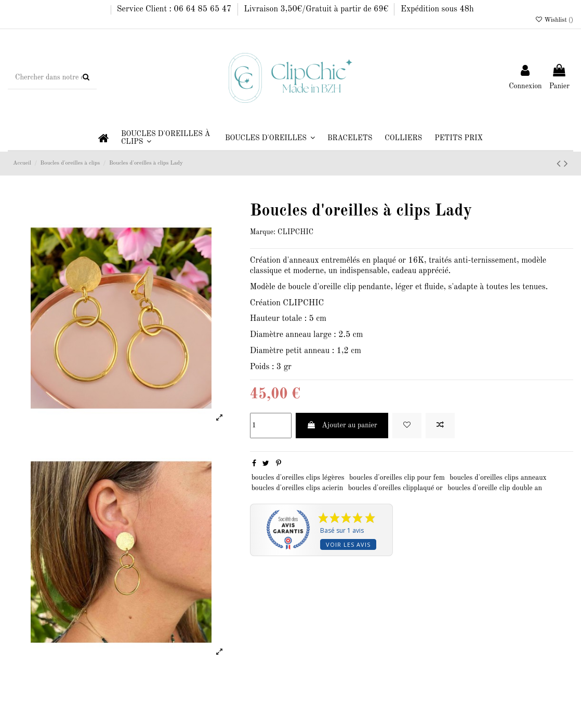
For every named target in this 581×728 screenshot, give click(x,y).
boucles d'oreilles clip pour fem (397, 478)
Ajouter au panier (342, 425)
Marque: (263, 232)
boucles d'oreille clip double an (495, 488)
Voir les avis (348, 544)
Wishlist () (554, 20)
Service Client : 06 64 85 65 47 (175, 9)
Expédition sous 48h (437, 9)
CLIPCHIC (295, 232)
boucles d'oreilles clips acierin (298, 488)
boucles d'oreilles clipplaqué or (395, 488)
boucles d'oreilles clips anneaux (498, 478)
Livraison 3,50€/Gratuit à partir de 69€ (317, 9)
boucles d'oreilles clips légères (298, 478)
